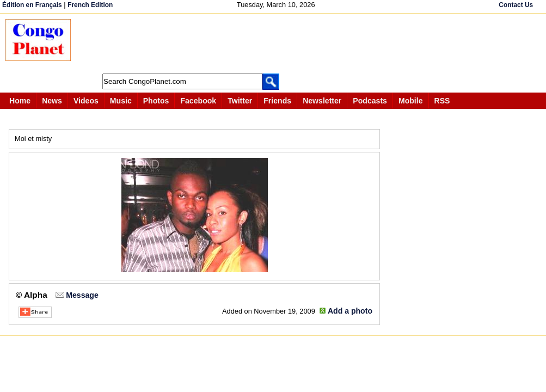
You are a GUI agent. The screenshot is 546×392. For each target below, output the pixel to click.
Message (82, 295)
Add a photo (350, 311)
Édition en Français (32, 5)
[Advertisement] (280, 44)
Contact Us (516, 5)
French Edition (90, 5)
